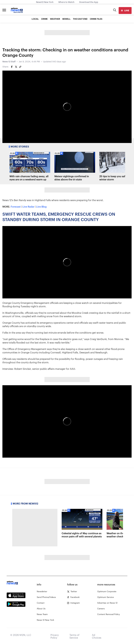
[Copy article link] (20, 67)
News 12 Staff (9, 62)
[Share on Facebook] (12, 67)
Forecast (16, 207)
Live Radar (28, 207)
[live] (125, 11)
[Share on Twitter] (16, 67)
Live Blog (41, 207)
